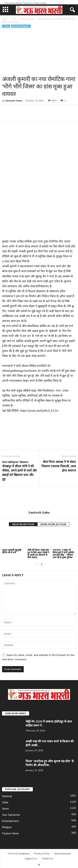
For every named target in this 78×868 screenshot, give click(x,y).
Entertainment (27, 19)
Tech (14, 19)
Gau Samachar (11, 815)
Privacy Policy (42, 853)
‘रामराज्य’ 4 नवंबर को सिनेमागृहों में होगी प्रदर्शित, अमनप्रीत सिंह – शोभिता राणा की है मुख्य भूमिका (64, 554)
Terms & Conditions (18, 853)
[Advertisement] (39, 52)
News (5, 809)
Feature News (10, 833)
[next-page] (41, 564)
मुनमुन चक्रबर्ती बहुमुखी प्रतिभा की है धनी (12, 551)
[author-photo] (39, 498)
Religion (7, 827)
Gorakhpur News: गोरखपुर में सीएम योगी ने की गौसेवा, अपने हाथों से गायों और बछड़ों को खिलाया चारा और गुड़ (19, 470)
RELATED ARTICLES (23, 524)
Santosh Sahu (14, 101)
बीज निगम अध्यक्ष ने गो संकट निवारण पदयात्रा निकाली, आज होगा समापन (59, 466)
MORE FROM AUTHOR (53, 524)
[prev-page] (37, 564)
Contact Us (47, 858)
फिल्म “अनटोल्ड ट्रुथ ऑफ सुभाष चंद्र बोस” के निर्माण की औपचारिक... (50, 763)
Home (5, 19)
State (5, 802)
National (7, 796)
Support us (31, 858)
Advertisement (63, 853)
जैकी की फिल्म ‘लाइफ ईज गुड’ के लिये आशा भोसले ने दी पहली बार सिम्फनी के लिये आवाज (38, 554)
